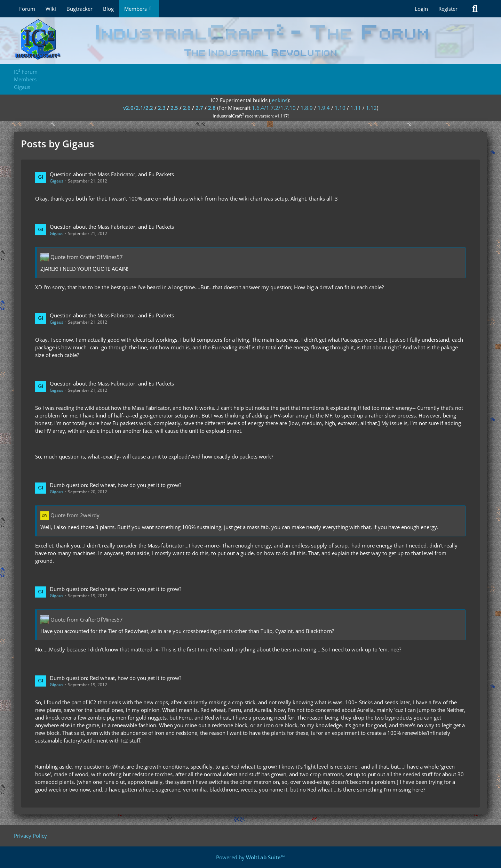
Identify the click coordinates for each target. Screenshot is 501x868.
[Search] (475, 9)
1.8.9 (307, 108)
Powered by (250, 857)
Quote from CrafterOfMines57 (87, 257)
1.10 (340, 108)
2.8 (212, 108)
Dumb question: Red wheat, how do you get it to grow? (116, 485)
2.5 (174, 108)
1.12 (371, 108)
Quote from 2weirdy (75, 515)
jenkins (279, 100)
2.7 (199, 108)
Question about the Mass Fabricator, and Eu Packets (112, 174)
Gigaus (57, 181)
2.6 (187, 108)
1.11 (356, 108)
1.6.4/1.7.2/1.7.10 (274, 108)
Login (421, 9)
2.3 (162, 108)
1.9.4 (324, 108)
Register (448, 9)
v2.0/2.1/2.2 (138, 108)
